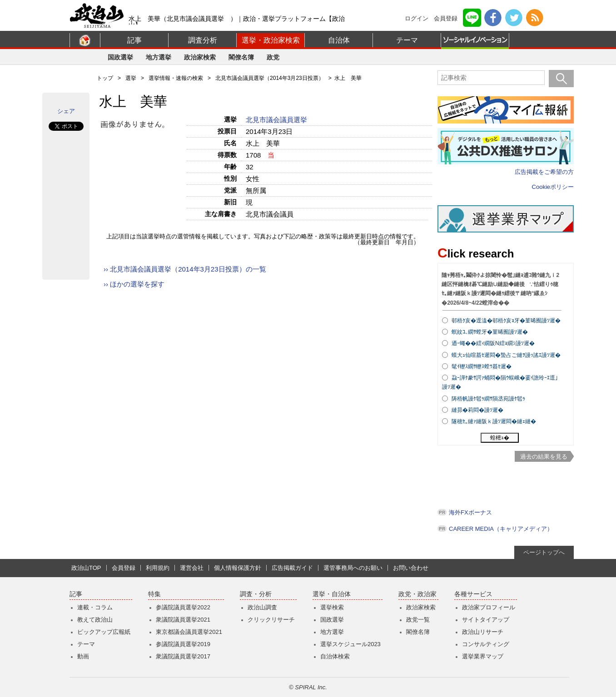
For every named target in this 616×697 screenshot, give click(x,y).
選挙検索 (332, 607)
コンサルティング (486, 644)
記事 (134, 40)
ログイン (417, 18)
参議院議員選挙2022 (183, 607)
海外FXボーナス (470, 512)
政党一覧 (418, 620)
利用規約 (158, 568)
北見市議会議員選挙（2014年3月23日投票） (270, 78)
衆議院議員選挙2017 (183, 656)
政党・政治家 (417, 594)
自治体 (339, 40)
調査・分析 (256, 594)
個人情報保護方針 (238, 568)
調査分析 (203, 40)
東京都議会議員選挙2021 (189, 632)
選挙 (131, 78)
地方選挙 (159, 57)
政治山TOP (86, 568)
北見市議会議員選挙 (277, 120)
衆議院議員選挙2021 (183, 620)
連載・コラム (95, 607)
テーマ (407, 40)
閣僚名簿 (241, 57)
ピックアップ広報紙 (104, 632)
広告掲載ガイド (292, 568)
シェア (66, 111)
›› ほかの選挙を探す (134, 284)
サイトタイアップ (486, 620)
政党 (273, 57)
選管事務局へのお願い (353, 568)
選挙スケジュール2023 (350, 644)
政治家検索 (200, 57)
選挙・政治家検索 (271, 40)
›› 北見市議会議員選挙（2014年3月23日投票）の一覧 (185, 269)
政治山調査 (262, 607)
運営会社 (192, 568)
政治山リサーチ (483, 632)
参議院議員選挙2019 (183, 644)
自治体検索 (335, 656)
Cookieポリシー (553, 187)
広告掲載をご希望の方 (544, 172)
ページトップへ (544, 552)
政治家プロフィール (489, 607)
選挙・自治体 (332, 594)
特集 (154, 594)
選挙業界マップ (483, 656)
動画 (83, 656)
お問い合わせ (411, 568)
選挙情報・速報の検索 (176, 78)
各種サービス (473, 594)
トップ (105, 78)
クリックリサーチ (271, 620)
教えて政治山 (95, 620)
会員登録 (446, 18)
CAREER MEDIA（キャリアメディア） (501, 529)
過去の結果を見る (544, 457)
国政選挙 (120, 57)
